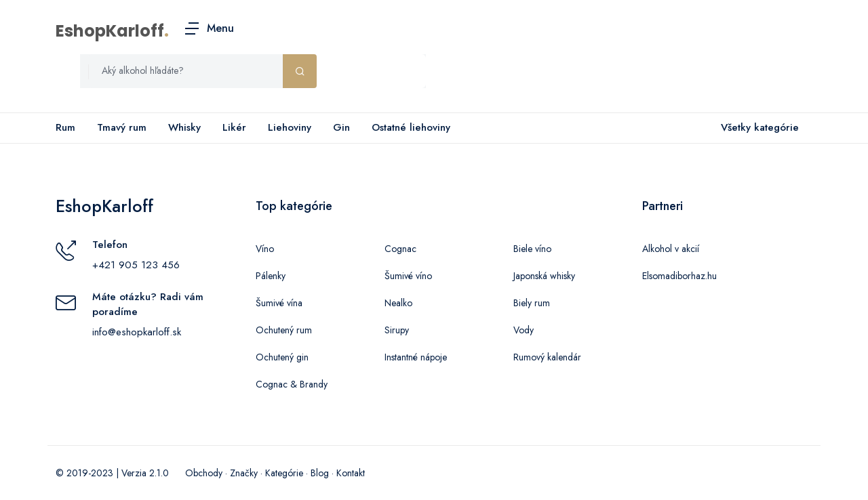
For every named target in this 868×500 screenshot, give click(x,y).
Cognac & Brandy (292, 384)
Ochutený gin (282, 357)
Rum (65, 127)
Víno (265, 249)
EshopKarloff (110, 31)
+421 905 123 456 (136, 265)
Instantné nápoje (416, 357)
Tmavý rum (122, 127)
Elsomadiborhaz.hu (679, 276)
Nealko (398, 303)
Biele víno (532, 249)
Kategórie (284, 473)
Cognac (400, 249)
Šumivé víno (408, 276)
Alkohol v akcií (671, 249)
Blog (320, 473)
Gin (341, 127)
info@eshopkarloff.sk (137, 332)
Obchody (204, 473)
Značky (244, 473)
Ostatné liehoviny (411, 127)
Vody (524, 330)
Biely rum (532, 303)
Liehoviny (290, 127)
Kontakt (351, 473)
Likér (234, 127)
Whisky (184, 127)
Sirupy (397, 330)
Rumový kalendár (547, 357)
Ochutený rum (284, 330)
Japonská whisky (544, 276)
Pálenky (271, 276)
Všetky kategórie (757, 128)
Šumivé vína (279, 303)
